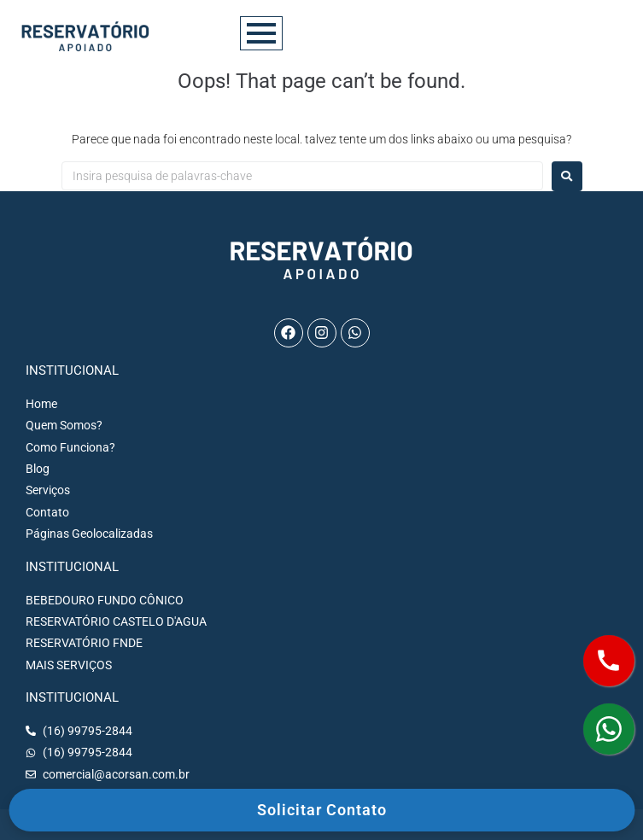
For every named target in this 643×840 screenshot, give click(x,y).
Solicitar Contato (322, 810)
